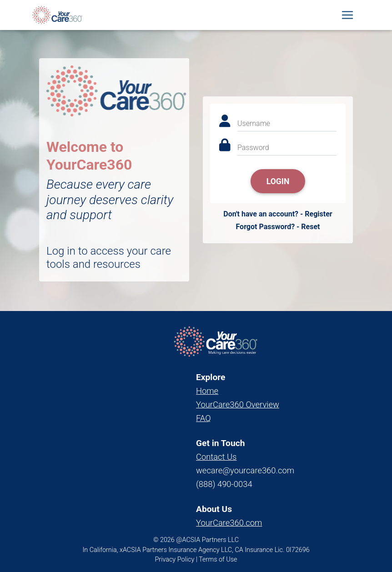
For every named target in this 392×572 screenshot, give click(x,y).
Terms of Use (218, 559)
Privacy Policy (175, 559)
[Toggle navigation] (347, 17)
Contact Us (216, 457)
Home (207, 391)
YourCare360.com (229, 523)
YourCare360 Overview (238, 404)
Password (253, 148)
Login (278, 181)
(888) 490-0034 (224, 484)
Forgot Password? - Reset (278, 227)
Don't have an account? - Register (278, 214)
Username (254, 123)
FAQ (204, 418)
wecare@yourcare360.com (245, 470)
